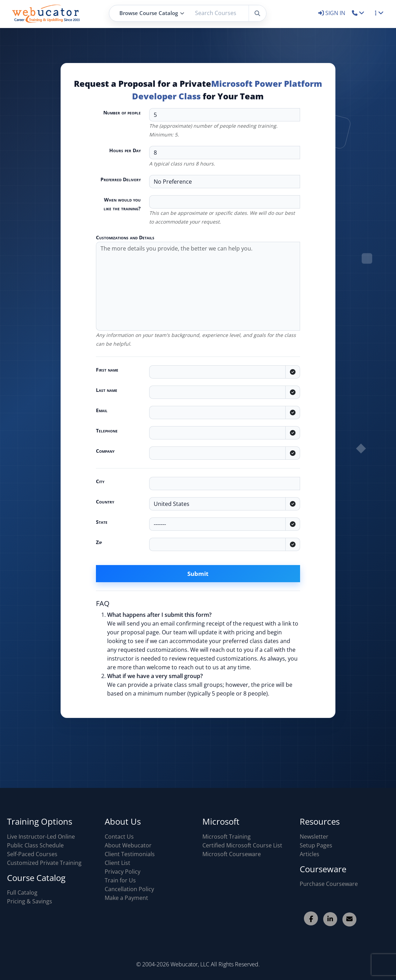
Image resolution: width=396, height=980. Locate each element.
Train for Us (120, 880)
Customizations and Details (125, 237)
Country (105, 502)
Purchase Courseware (329, 884)
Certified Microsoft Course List (242, 845)
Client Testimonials (130, 854)
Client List (117, 863)
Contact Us (119, 837)
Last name (107, 390)
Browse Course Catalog (152, 13)
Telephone (107, 431)
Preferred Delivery (121, 179)
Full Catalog (22, 893)
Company (105, 451)
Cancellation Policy (129, 889)
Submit (198, 574)
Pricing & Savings (30, 901)
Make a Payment (126, 898)
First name (107, 370)
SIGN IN (332, 13)
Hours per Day (125, 150)
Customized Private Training (44, 863)
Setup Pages (316, 845)
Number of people (122, 112)
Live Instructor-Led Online (41, 837)
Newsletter (314, 837)
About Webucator (128, 845)
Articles (310, 854)
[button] (358, 13)
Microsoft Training (227, 837)
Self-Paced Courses (32, 854)
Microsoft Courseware (232, 854)
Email (102, 410)
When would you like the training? (122, 204)
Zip (99, 542)
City (100, 481)
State (102, 522)
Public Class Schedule (35, 845)
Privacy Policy (123, 872)
